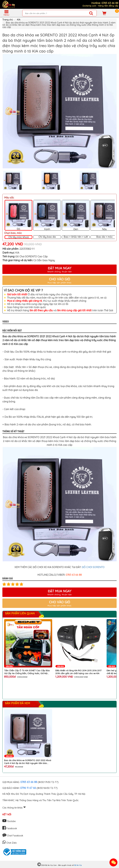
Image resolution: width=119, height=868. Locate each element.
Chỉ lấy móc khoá (19, 237)
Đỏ (18, 215)
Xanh (47, 215)
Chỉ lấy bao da (47, 237)
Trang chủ (8, 20)
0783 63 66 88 (29, 782)
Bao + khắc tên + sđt (76, 237)
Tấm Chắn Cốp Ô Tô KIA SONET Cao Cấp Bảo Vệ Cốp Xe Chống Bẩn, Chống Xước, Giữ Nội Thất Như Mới (27, 672)
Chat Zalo (10, 843)
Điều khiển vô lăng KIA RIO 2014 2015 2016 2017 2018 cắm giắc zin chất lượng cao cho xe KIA (78, 672)
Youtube (9, 821)
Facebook (10, 828)
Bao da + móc (104, 237)
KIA (19, 20)
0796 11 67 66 (28, 788)
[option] (59, 111)
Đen (76, 215)
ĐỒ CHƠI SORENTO (93, 567)
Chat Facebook (13, 836)
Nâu (104, 215)
